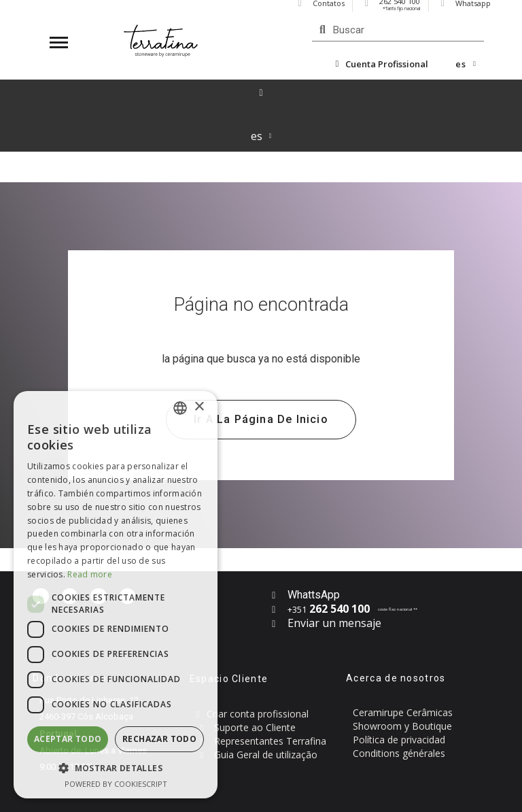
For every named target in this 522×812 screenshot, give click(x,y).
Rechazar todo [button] (159, 739)
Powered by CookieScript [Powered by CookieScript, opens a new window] (116, 784)
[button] (261, 420)
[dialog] (116, 595)
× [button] (199, 407)
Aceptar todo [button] (68, 739)
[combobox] (180, 408)
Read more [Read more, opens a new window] (90, 574)
